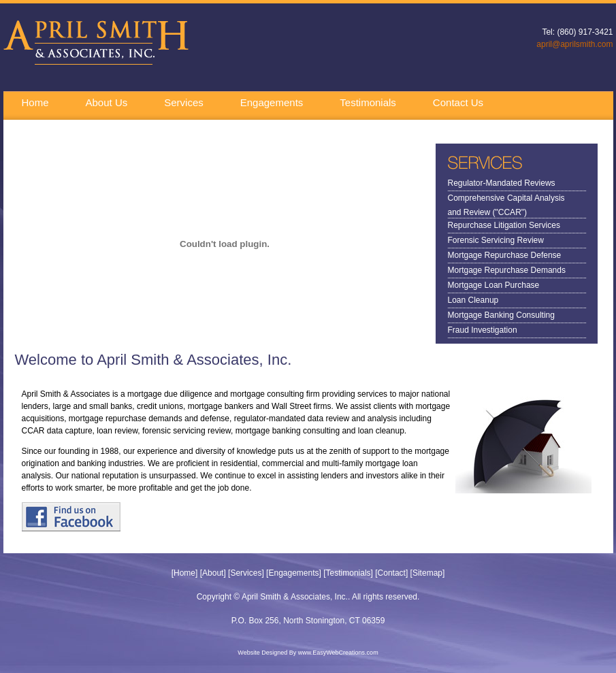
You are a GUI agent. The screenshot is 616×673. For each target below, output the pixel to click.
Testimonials (368, 102)
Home (35, 102)
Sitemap (427, 573)
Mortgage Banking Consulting (501, 315)
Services (184, 102)
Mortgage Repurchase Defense (505, 255)
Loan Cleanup (473, 300)
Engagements (272, 102)
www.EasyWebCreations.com (338, 653)
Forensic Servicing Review (496, 240)
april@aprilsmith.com (574, 44)
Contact (392, 573)
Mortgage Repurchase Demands (507, 270)
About (213, 573)
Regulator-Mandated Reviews (502, 183)
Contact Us (458, 102)
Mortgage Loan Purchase (494, 285)
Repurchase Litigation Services (504, 225)
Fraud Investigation (483, 330)
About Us (107, 102)
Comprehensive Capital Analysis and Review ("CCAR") (506, 199)
